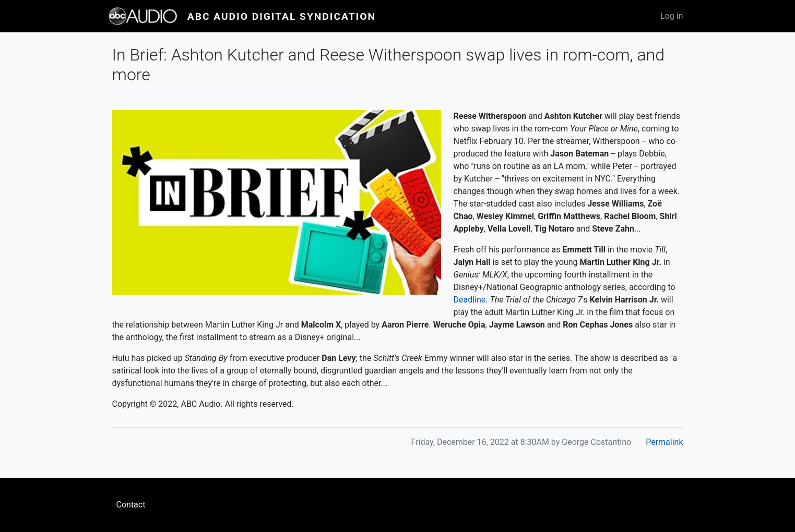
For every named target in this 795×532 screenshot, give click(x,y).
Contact (131, 505)
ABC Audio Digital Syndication (282, 16)
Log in (672, 16)
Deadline (470, 300)
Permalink (664, 442)
